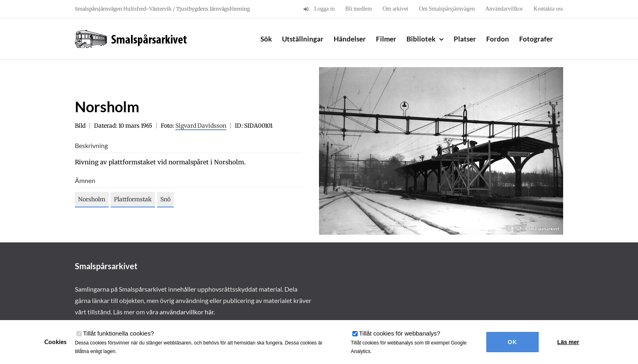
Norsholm (92, 199)
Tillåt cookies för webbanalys (400, 333)
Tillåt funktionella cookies (119, 333)
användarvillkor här (187, 312)
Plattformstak (133, 199)
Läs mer (568, 342)
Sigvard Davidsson (201, 126)
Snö (165, 199)
